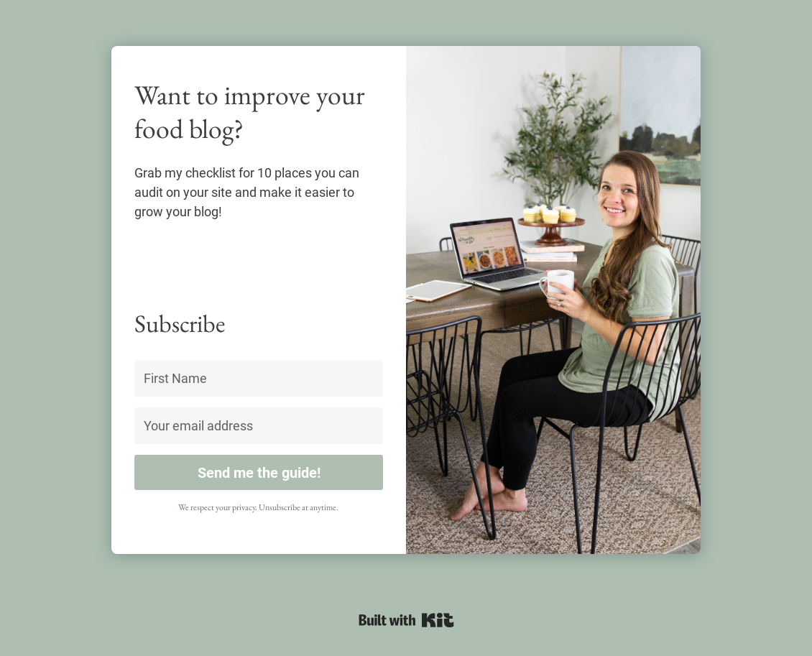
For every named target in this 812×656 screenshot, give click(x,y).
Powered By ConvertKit (406, 620)
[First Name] (259, 378)
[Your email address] (259, 426)
